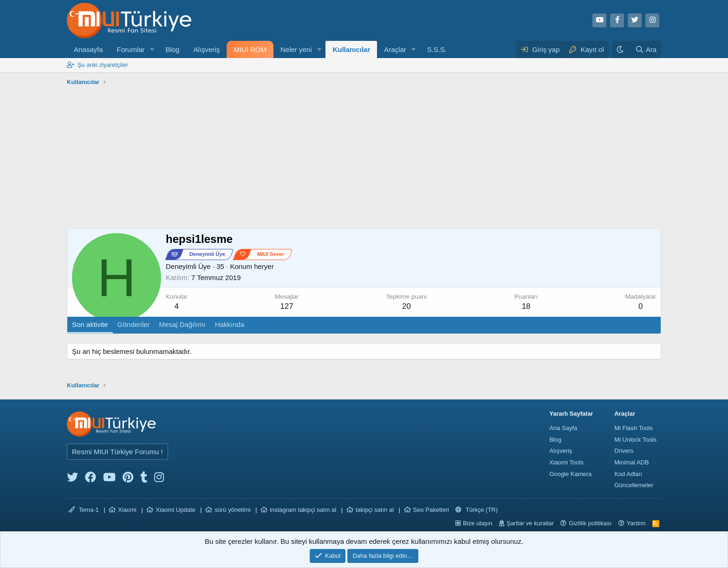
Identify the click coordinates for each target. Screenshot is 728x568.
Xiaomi (127, 510)
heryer (264, 266)
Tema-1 (84, 510)
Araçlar (395, 49)
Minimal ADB (631, 462)
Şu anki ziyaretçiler (103, 65)
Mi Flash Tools (634, 428)
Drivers (624, 451)
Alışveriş (206, 49)
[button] (152, 49)
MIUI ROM (250, 49)
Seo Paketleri (431, 510)
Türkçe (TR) (477, 510)
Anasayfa (88, 49)
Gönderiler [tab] (134, 324)
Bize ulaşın (478, 523)
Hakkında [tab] (230, 324)
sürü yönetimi (232, 510)
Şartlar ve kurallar (530, 523)
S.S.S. (437, 49)
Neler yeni (296, 49)
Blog (172, 49)
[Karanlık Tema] (621, 49)
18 (526, 306)
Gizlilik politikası (590, 523)
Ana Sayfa (563, 428)
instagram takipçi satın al (303, 510)
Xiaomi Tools (566, 462)
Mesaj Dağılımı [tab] (182, 324)
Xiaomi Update (175, 510)
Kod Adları (628, 474)
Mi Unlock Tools (635, 440)
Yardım (636, 523)
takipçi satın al (375, 510)
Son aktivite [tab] (90, 324)
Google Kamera (570, 474)
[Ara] (646, 49)
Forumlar (131, 49)
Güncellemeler (634, 485)
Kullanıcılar (351, 49)
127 (286, 306)
